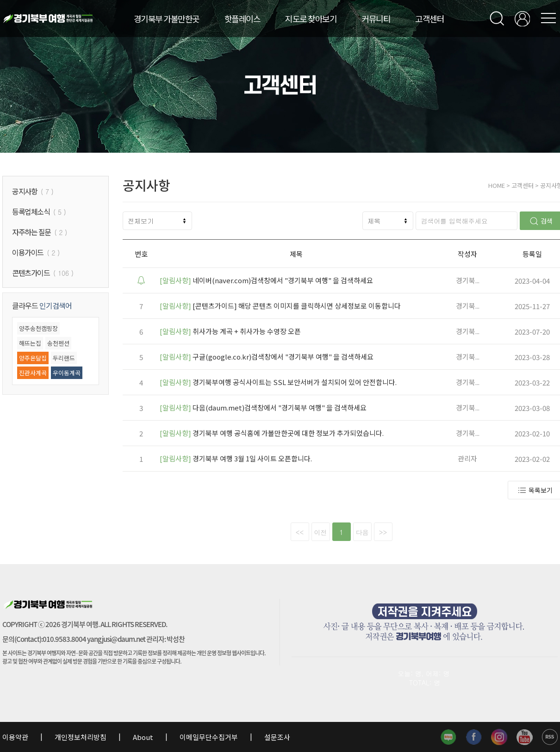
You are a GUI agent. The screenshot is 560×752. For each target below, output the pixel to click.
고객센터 (429, 19)
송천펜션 (58, 343)
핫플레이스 (243, 19)
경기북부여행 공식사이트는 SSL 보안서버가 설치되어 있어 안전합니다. (278, 382)
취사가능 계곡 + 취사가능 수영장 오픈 (230, 331)
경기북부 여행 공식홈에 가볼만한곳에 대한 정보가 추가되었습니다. (272, 433)
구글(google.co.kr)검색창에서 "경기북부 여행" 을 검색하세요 (267, 357)
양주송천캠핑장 (38, 328)
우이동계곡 (67, 373)
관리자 (467, 458)
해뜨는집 (30, 343)
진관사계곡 (33, 373)
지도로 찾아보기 (311, 19)
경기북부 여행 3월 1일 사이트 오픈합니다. (236, 458)
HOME (497, 185)
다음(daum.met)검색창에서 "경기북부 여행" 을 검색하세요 (263, 407)
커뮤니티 (376, 19)
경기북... (468, 280)
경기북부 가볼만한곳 (167, 19)
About (143, 737)
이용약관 (16, 737)
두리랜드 (64, 358)
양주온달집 (33, 358)
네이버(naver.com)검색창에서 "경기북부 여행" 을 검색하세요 (266, 280)
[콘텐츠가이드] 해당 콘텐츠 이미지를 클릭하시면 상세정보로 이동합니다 (280, 306)
